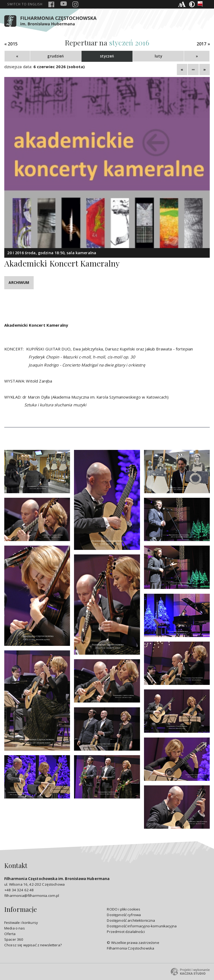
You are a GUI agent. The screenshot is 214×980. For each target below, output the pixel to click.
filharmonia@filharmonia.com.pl (32, 896)
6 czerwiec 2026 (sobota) (59, 67)
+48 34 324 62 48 (19, 890)
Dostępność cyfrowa (124, 915)
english (25, 4)
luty (158, 56)
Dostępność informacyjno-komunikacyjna (142, 926)
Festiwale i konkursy (21, 923)
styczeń (107, 56)
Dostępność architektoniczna (131, 920)
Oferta (10, 934)
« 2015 (11, 44)
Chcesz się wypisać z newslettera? (33, 945)
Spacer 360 (14, 939)
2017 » (203, 44)
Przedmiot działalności (126, 932)
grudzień (56, 56)
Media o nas (15, 928)
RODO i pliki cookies (124, 909)
